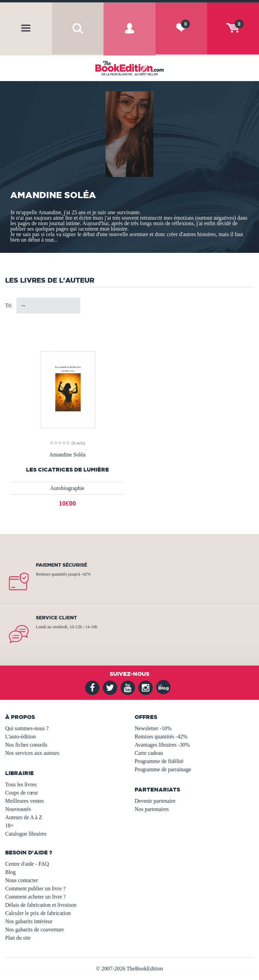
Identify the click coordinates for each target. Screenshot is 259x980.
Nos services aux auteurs (32, 753)
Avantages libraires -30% (162, 745)
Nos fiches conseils (26, 745)
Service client (56, 618)
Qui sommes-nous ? (27, 728)
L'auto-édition (21, 737)
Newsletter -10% (153, 728)
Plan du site (18, 938)
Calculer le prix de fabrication (38, 913)
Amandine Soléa (67, 455)
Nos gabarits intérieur (29, 921)
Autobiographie (67, 488)
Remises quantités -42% (161, 737)
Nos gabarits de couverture (35, 930)
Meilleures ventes (24, 801)
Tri (8, 305)
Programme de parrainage (163, 769)
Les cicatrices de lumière (67, 470)
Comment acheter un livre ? (36, 897)
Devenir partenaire (155, 801)
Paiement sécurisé (62, 565)
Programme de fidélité (159, 761)
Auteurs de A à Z (24, 817)
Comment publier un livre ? (35, 888)
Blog (10, 872)
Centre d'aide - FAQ (27, 864)
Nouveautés (18, 809)
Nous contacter (22, 880)
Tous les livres (21, 784)
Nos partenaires (152, 809)
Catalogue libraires (26, 834)
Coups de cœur (22, 793)
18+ (9, 826)
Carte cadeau (149, 753)
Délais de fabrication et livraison (41, 905)
